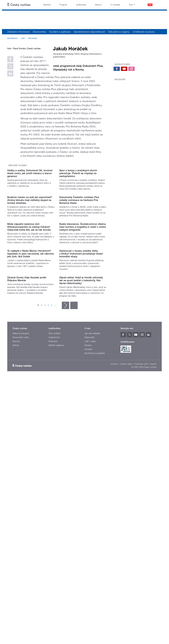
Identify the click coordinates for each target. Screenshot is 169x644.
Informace (12, 38)
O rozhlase (115, 5)
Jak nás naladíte (92, 496)
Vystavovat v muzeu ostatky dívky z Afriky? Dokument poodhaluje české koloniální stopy (81, 389)
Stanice (98, 5)
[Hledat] (158, 5)
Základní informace (18, 32)
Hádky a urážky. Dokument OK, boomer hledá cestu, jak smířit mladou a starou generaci (30, 228)
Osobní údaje (126, 526)
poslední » (74, 467)
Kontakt (88, 511)
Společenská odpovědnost (89, 32)
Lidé (23, 38)
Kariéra (88, 507)
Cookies (114, 526)
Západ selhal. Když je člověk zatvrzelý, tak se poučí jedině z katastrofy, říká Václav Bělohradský (81, 442)
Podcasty (53, 503)
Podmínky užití (141, 526)
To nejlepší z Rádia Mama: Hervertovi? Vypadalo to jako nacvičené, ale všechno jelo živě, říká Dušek (31, 389)
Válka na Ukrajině (21, 496)
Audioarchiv (54, 500)
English (153, 526)
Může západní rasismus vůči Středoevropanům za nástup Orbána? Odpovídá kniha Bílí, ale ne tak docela (29, 335)
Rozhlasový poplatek (95, 515)
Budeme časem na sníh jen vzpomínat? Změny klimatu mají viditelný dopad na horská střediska (30, 282)
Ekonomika (39, 32)
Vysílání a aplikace (60, 32)
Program (63, 5)
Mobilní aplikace (56, 507)
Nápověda (90, 500)
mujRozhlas (81, 5)
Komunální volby (21, 500)
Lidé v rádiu (90, 503)
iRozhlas (47, 5)
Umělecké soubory (144, 32)
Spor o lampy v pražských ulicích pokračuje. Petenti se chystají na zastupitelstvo (78, 228)
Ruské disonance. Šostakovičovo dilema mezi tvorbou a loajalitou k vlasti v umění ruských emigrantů (83, 335)
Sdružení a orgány (119, 32)
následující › (65, 467)
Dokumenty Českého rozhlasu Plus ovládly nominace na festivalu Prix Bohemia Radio (79, 282)
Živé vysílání (55, 496)
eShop (16, 507)
